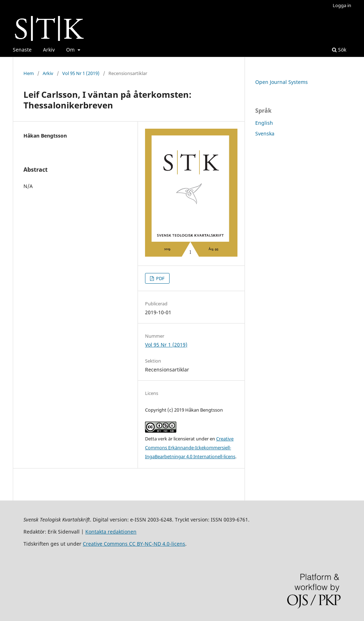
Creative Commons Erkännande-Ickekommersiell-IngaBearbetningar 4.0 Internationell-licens (190, 448)
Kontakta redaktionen (111, 532)
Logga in (342, 5)
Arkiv (49, 50)
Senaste (22, 50)
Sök (339, 50)
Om (71, 50)
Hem (29, 73)
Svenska (265, 133)
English (264, 123)
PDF (160, 278)
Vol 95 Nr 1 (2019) (81, 73)
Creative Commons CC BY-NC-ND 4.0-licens (134, 544)
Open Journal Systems (282, 82)
